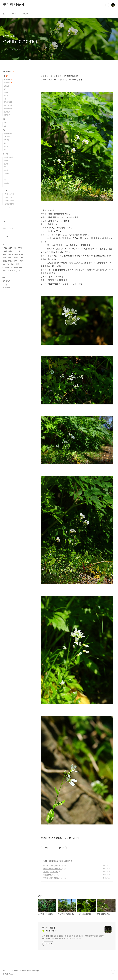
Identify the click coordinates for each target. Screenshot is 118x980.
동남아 (6, 164)
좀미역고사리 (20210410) (53, 866)
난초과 (10, 248)
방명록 (26, 14)
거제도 (5, 248)
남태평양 (6, 174)
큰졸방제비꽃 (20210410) (53, 869)
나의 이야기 (6, 208)
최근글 (5, 228)
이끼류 (6, 96)
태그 (14, 14)
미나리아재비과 (7, 251)
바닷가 (21, 261)
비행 (19, 251)
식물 (45, 861)
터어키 (6, 170)
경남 (4, 264)
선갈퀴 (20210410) (51, 872)
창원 (19, 271)
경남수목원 (6, 267)
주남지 (13, 264)
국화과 (16, 261)
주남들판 (16, 258)
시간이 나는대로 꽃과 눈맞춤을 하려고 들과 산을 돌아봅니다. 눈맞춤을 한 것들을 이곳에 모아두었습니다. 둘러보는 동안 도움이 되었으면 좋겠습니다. (73, 937)
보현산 (5, 254)
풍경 (4, 130)
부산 (9, 254)
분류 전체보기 (8, 72)
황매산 (10, 261)
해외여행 (5, 154)
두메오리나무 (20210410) (53, 878)
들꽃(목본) (8, 83)
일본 (5, 187)
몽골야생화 (7, 112)
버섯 (5, 99)
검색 (107, 5)
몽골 (5, 180)
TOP (113, 972)
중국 (5, 167)
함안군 (10, 258)
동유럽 (6, 161)
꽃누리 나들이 (14, 5)
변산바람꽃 (14, 267)
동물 (4, 119)
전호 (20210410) (50, 875)
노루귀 (21, 254)
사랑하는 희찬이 (9, 194)
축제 (5, 143)
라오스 (6, 177)
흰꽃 (15, 248)
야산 (15, 251)
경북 (22, 258)
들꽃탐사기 (7, 115)
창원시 (5, 271)
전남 (8, 264)
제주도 (6, 146)
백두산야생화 (8, 109)
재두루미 (15, 254)
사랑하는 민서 (8, 197)
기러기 (21, 267)
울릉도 (6, 150)
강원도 (5, 261)
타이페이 (6, 183)
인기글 (12, 228)
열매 (5, 89)
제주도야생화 (8, 102)
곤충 (5, 126)
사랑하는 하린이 (9, 204)
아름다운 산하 (8, 134)
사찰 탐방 (7, 137)
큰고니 (14, 271)
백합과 (20, 248)
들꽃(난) (6, 86)
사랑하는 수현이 (9, 201)
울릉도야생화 (53, 861)
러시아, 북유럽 (8, 157)
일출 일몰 (7, 140)
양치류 (6, 92)
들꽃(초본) (8, 79)
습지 (9, 271)
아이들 (5, 191)
